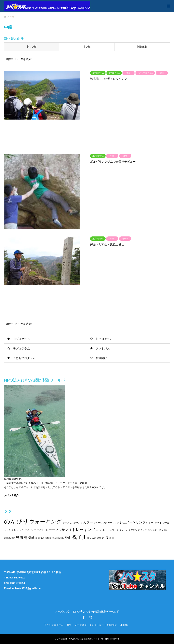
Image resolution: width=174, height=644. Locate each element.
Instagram (90, 617)
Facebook (84, 617)
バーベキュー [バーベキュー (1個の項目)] (103, 530)
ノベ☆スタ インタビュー (89, 625)
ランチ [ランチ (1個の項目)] (144, 530)
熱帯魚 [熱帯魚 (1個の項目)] (61, 538)
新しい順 (32, 47)
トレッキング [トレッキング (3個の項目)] (83, 530)
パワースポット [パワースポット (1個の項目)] (118, 530)
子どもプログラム (24, 358)
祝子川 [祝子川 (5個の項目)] (79, 537)
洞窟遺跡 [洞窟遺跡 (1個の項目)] (40, 538)
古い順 (87, 47)
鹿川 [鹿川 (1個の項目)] (111, 538)
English (124, 625)
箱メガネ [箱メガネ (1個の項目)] (92, 538)
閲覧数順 (142, 47)
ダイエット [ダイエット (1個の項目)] (42, 530)
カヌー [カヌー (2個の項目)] (88, 522)
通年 (69, 625)
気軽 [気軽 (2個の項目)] (31, 538)
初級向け (101, 358)
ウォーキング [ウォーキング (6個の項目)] (45, 522)
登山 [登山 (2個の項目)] (68, 538)
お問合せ (112, 625)
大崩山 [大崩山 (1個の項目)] (165, 530)
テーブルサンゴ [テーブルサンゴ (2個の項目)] (60, 530)
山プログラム (21, 339)
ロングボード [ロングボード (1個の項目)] (154, 530)
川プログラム (104, 339)
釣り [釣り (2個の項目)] (105, 538)
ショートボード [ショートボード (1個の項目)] (154, 523)
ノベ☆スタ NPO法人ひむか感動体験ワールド (87, 612)
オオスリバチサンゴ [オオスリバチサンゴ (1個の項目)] (73, 523)
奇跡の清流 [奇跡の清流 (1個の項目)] (10, 538)
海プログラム (21, 348)
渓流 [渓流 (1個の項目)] (55, 538)
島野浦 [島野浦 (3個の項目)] (22, 538)
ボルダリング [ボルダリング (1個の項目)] (133, 530)
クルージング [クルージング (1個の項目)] (100, 523)
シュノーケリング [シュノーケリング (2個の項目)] (133, 522)
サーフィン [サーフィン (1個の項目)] (113, 523)
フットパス (103, 348)
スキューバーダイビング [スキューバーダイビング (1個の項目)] (24, 530)
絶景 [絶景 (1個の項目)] (99, 538)
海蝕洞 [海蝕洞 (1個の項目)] (48, 538)
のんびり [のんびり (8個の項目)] (16, 521)
